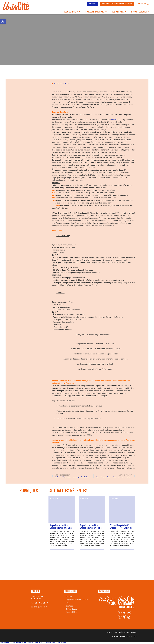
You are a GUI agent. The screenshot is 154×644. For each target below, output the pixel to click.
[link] (3, 22)
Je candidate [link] (92, 4)
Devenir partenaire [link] (140, 11)
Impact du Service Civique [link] (77, 600)
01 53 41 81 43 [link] (41, 603)
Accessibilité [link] (71, 612)
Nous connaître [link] (72, 11)
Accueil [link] (69, 597)
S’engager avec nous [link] (96, 11)
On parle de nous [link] (117, 4)
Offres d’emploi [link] (128, 4)
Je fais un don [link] (143, 4)
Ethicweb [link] (133, 637)
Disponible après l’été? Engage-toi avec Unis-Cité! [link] (61, 526)
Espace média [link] (106, 4)
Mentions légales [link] (129, 633)
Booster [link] (114, 120)
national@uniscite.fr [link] (39, 607)
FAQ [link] (67, 603)
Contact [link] (69, 606)
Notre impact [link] (119, 11)
